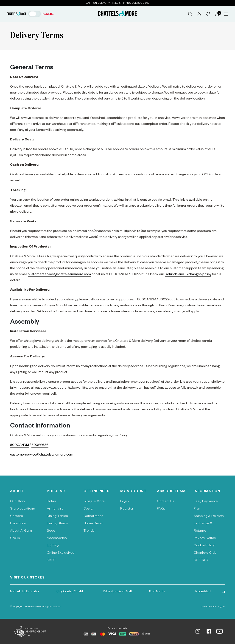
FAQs (161, 509)
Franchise (18, 524)
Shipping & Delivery (209, 516)
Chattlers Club (205, 553)
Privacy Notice (205, 539)
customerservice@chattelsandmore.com (59, 275)
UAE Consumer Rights (213, 607)
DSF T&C (201, 561)
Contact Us (166, 502)
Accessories (57, 539)
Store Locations (22, 509)
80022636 (40, 445)
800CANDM (20, 445)
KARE (51, 561)
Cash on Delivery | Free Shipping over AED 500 (118, 3)
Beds (51, 531)
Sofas (51, 502)
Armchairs (55, 509)
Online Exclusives (61, 553)
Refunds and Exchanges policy (188, 275)
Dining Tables (57, 516)
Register (127, 509)
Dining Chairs (57, 524)
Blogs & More (94, 502)
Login (124, 502)
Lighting (53, 546)
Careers (17, 516)
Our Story (18, 502)
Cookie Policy (204, 546)
